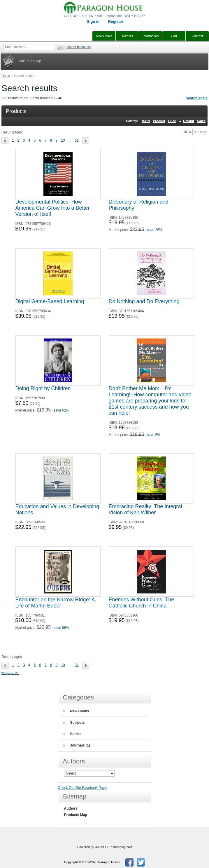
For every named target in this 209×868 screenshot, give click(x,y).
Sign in (93, 21)
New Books (76, 711)
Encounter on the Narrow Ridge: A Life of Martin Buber (55, 603)
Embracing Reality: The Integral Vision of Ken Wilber (145, 509)
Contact (197, 36)
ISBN (146, 121)
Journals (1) (76, 745)
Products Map (76, 815)
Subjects (74, 723)
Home (6, 76)
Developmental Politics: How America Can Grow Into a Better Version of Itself (53, 208)
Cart (174, 36)
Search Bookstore (79, 47)
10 (63, 140)
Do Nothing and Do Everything (144, 301)
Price (172, 121)
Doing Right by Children (43, 388)
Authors (71, 808)
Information (151, 36)
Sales (201, 121)
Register (116, 21)
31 (77, 140)
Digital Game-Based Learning (50, 301)
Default (188, 121)
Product (159, 121)
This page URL (10, 673)
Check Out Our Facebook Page (82, 788)
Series (72, 734)
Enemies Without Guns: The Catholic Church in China (142, 603)
